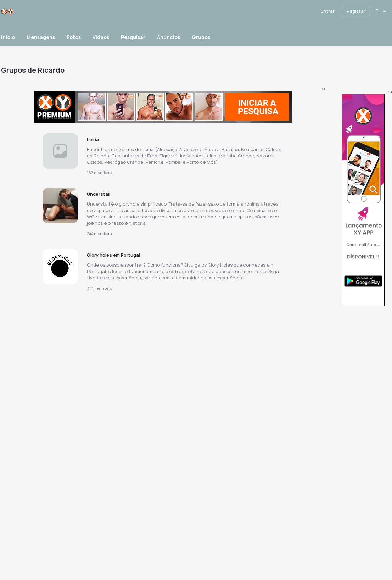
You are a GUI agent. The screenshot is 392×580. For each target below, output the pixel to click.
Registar (356, 11)
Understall (99, 194)
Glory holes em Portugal (113, 255)
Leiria (93, 139)
